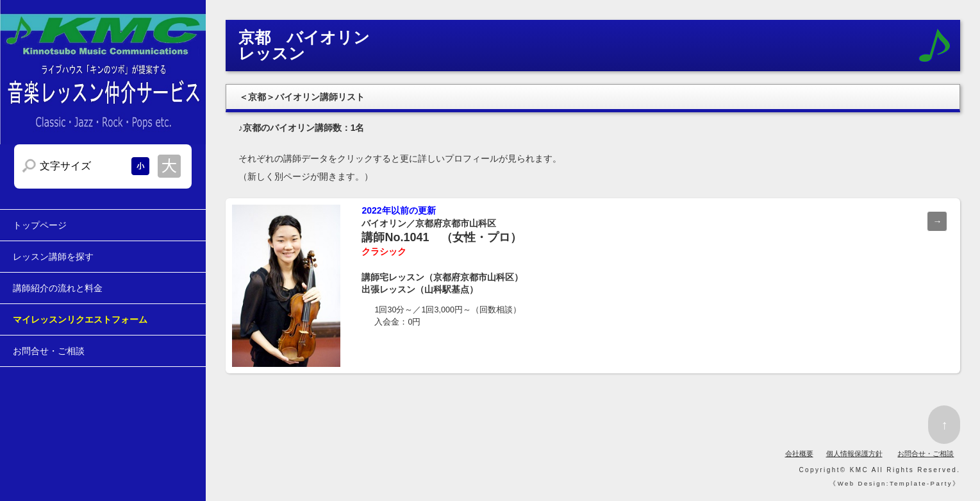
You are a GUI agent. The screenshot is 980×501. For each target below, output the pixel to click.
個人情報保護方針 (854, 454)
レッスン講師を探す (53, 257)
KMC (859, 470)
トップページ (40, 225)
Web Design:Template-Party (895, 483)
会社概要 (799, 454)
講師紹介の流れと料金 (58, 288)
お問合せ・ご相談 (49, 351)
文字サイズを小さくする (140, 166)
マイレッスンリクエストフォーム (80, 319)
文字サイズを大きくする (169, 166)
